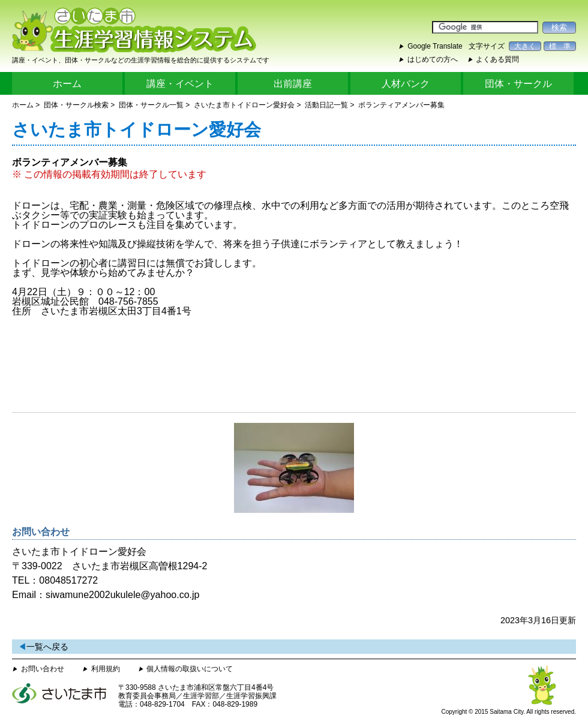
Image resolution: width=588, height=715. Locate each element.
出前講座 (293, 84)
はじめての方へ (433, 59)
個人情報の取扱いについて (190, 669)
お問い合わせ (43, 669)
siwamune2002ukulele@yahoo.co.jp (122, 595)
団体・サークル (518, 84)
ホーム (67, 84)
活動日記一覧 (326, 105)
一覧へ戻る (47, 647)
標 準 (560, 46)
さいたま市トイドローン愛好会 (244, 105)
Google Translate (435, 46)
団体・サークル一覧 (151, 105)
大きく (525, 46)
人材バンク (406, 84)
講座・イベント (180, 84)
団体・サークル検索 (76, 105)
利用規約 (106, 669)
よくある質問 (497, 59)
